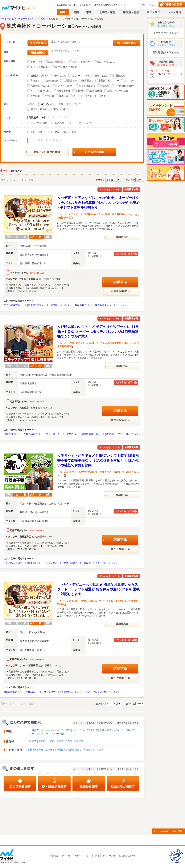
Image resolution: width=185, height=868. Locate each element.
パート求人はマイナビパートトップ (18, 19)
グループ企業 (109, 856)
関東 (43, 19)
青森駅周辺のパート (14, 692)
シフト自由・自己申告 (81, 123)
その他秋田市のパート (15, 563)
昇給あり (35, 81)
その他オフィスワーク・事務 (56, 730)
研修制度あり (101, 76)
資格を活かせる (87, 86)
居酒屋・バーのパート (62, 305)
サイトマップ (149, 5)
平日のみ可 (58, 123)
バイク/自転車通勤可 (125, 86)
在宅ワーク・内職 (80, 76)
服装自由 (63, 96)
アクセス (66, 856)
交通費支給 (119, 76)
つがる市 (32, 741)
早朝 (33, 132)
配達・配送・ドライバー (112, 730)
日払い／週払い (61, 109)
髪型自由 (49, 96)
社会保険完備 (51, 81)
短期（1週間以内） (58, 62)
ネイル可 (92, 96)
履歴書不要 (104, 81)
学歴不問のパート (73, 563)
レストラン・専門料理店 (85, 730)
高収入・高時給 (39, 109)
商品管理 (132, 730)
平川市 (42, 741)
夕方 (57, 132)
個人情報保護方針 (127, 856)
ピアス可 (77, 96)
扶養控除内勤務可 (40, 76)
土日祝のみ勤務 (39, 123)
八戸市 (51, 741)
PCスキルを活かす (65, 86)
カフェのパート (54, 563)
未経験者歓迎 (64, 91)
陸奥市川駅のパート (39, 305)
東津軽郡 (79, 741)
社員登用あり (70, 81)
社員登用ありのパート (73, 692)
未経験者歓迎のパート (93, 434)
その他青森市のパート (15, 305)
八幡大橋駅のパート (34, 434)
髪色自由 (35, 96)
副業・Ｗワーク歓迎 (118, 91)
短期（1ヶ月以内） (82, 62)
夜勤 (74, 132)
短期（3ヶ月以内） (107, 62)
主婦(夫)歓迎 (96, 91)
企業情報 (54, 856)
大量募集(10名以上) (40, 86)
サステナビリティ (82, 856)
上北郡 (60, 741)
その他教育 (33, 730)
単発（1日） (37, 62)
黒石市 (69, 741)
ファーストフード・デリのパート (63, 434)
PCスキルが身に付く (41, 91)
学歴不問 (80, 91)
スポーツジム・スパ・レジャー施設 (46, 734)
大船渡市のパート (13, 434)
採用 (97, 856)
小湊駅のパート (34, 692)
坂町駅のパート (36, 563)
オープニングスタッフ (126, 81)
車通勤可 (105, 86)
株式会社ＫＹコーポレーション (111, 305)
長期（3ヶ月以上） (40, 67)
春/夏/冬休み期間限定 (66, 67)
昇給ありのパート (84, 305)
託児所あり (88, 81)
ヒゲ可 (105, 96)
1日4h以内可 (60, 76)
